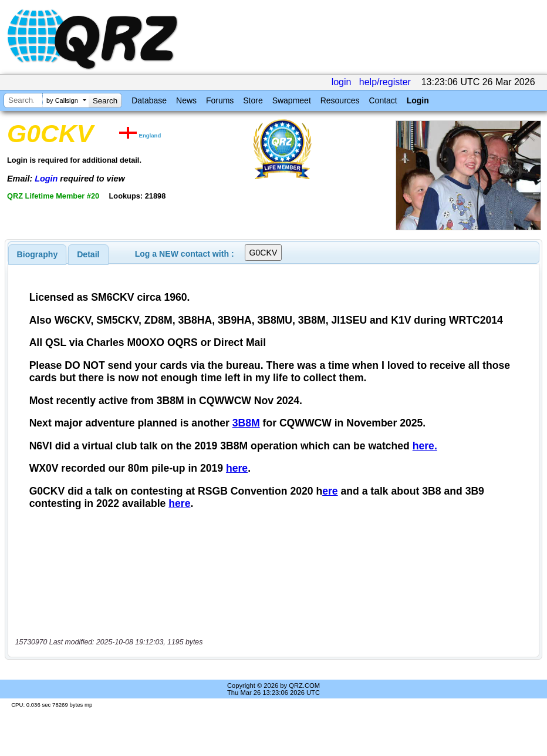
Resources (340, 100)
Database (149, 100)
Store (253, 100)
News (186, 100)
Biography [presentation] (38, 254)
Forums (220, 100)
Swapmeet (292, 100)
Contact (383, 100)
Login (418, 100)
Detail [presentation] (88, 254)
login (342, 82)
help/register (385, 82)
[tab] (38, 254)
